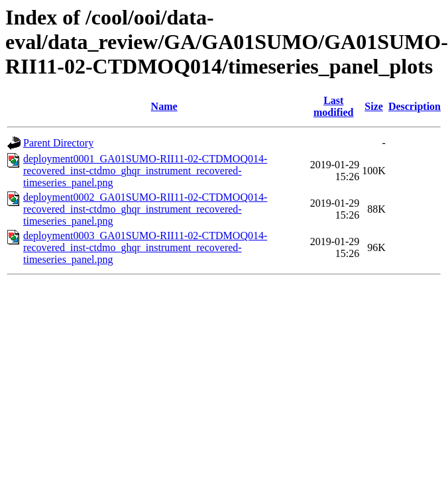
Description (415, 106)
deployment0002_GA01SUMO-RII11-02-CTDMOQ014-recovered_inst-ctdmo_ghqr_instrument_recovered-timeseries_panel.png (145, 209)
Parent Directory (58, 143)
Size (374, 106)
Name (164, 106)
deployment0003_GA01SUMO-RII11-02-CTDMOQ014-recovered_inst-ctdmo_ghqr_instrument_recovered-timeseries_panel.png (145, 247)
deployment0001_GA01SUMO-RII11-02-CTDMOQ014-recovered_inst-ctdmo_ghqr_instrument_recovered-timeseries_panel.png (145, 171)
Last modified (333, 106)
